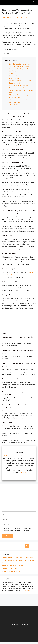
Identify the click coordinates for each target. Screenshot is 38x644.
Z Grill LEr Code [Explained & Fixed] (13, 566)
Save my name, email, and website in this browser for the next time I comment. (18, 529)
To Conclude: (14, 105)
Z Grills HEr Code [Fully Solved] (12, 568)
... (33, 476)
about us (23, 473)
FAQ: (11, 74)
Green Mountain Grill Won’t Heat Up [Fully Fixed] (17, 558)
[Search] (27, 546)
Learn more (26, 591)
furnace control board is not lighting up (19, 411)
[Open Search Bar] (34, 2)
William (6, 456)
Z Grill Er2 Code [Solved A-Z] (11, 571)
